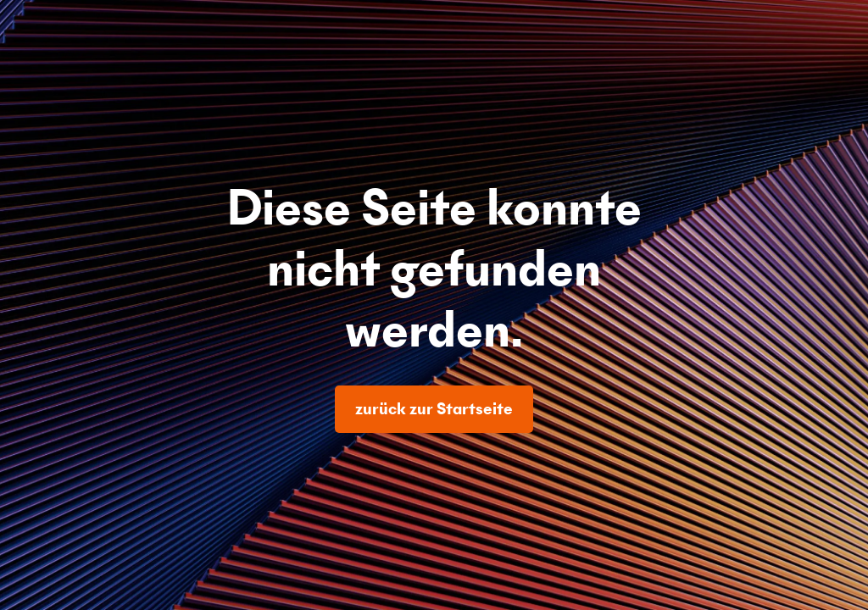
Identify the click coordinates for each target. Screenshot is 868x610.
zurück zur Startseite (434, 409)
